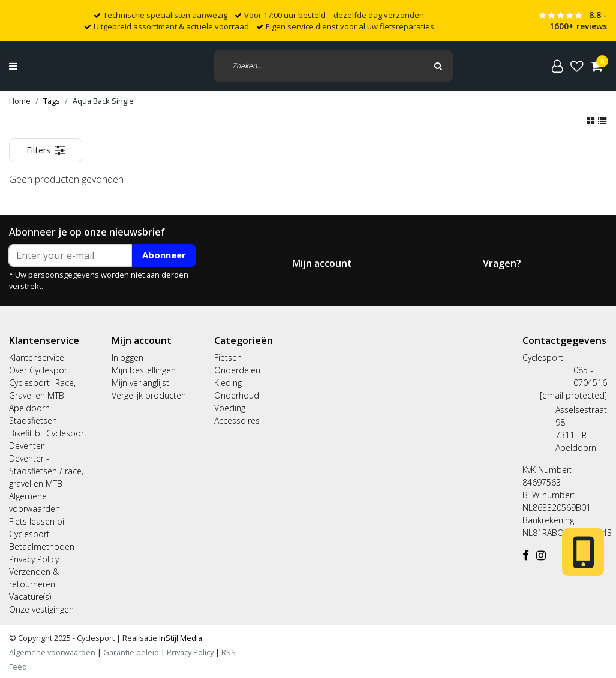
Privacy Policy (34, 559)
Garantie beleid (132, 652)
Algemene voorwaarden (52, 652)
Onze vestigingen (41, 609)
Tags (52, 101)
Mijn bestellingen (144, 370)
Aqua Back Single (103, 101)
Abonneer (164, 255)
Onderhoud (237, 395)
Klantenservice (37, 358)
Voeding (230, 408)
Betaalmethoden (42, 546)
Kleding (228, 383)
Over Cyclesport (40, 370)
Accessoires (237, 421)
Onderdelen (237, 370)
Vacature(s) (30, 597)
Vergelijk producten (149, 395)
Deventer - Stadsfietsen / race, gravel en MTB (46, 471)
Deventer (26, 446)
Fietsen (228, 358)
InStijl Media (180, 638)
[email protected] (573, 395)
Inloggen (127, 358)
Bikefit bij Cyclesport (48, 433)
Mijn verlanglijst (140, 383)
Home (20, 101)
